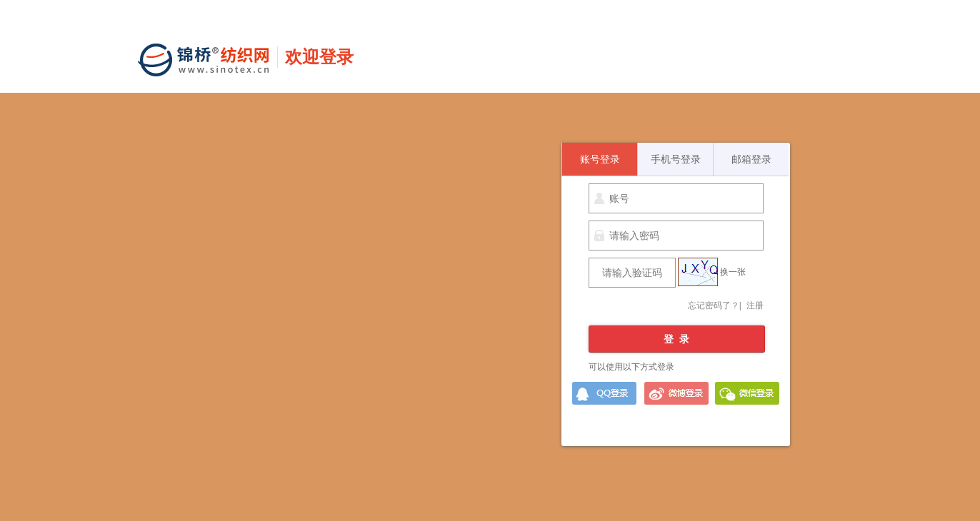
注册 (755, 305)
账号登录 (600, 159)
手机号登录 (676, 159)
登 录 (676, 339)
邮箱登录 (751, 159)
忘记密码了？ (714, 305)
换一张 (733, 272)
